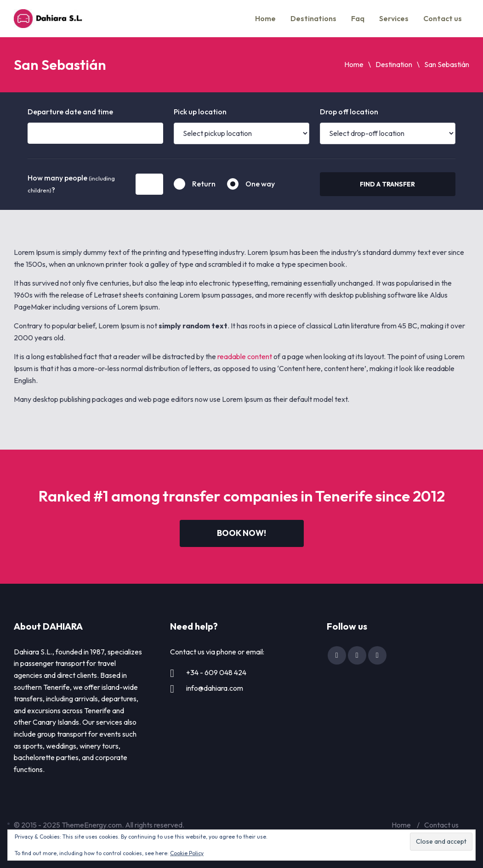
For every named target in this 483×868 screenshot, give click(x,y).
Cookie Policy (187, 853)
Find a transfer (387, 184)
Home (265, 18)
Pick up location (200, 112)
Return (204, 184)
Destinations (313, 18)
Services (394, 18)
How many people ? (71, 184)
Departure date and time (70, 112)
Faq (358, 18)
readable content (245, 356)
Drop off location (349, 112)
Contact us (443, 18)
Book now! (241, 533)
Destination (394, 64)
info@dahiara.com (215, 688)
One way (260, 184)
